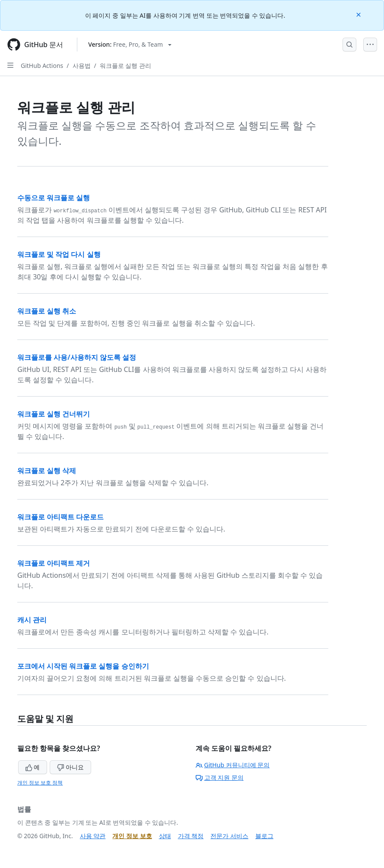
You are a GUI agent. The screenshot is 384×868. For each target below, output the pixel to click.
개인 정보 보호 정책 (40, 783)
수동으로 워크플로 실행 (54, 198)
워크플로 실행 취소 (47, 311)
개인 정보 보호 (132, 836)
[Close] (359, 14)
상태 (165, 836)
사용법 (82, 66)
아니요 (70, 767)
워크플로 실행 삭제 (47, 471)
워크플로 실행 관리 (125, 66)
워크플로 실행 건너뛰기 (54, 414)
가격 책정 (191, 836)
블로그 (264, 836)
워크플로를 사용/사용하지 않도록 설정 (77, 357)
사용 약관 (93, 836)
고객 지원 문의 (220, 777)
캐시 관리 (32, 620)
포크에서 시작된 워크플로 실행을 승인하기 (83, 666)
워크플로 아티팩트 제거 (54, 563)
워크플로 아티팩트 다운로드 (60, 517)
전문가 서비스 (229, 836)
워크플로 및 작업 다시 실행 (59, 254)
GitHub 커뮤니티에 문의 (233, 765)
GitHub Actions (42, 66)
